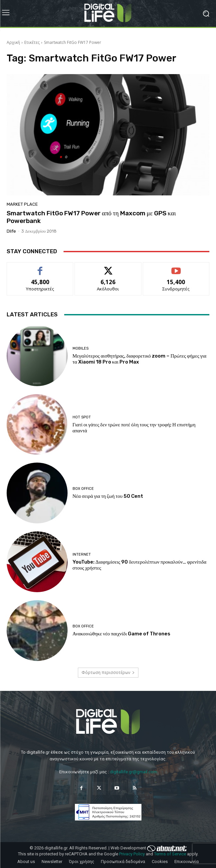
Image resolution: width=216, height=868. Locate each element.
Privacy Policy (132, 854)
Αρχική (13, 42)
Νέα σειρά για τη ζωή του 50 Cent (108, 496)
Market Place (22, 204)
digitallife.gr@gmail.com (133, 772)
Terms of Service (170, 854)
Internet (82, 554)
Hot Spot (82, 417)
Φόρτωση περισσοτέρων (108, 672)
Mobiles (81, 348)
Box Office (83, 489)
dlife (11, 231)
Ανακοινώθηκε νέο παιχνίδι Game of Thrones (121, 634)
